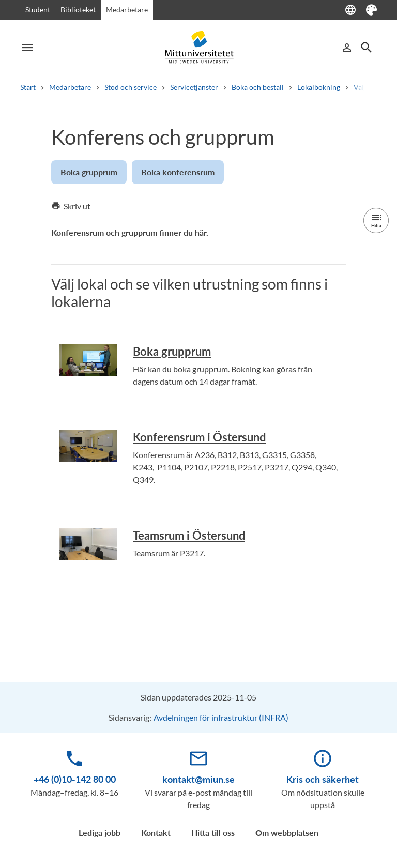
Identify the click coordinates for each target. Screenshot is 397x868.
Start (28, 87)
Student (38, 10)
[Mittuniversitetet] (198, 47)
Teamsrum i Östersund (189, 535)
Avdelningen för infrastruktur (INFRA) (221, 717)
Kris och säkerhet (323, 779)
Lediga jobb (100, 833)
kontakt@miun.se (198, 779)
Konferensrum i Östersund (199, 437)
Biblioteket (78, 10)
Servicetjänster (194, 87)
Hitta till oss (213, 833)
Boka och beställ (258, 87)
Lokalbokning (319, 87)
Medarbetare (127, 10)
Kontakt (156, 833)
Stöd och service (131, 87)
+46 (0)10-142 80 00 (75, 779)
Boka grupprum (172, 351)
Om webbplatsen (287, 833)
